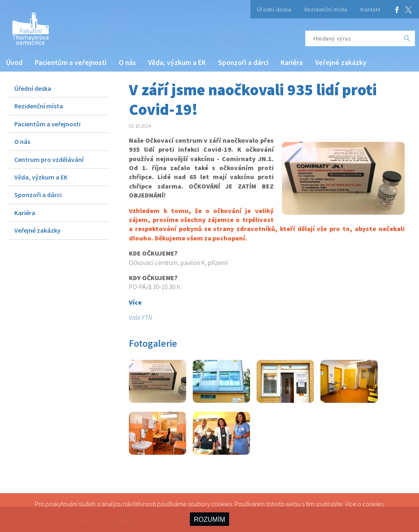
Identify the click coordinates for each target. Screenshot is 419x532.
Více (135, 302)
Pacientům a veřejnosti (71, 63)
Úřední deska (274, 9)
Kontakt (371, 9)
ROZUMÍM (209, 520)
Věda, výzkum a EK (177, 63)
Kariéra (292, 63)
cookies (373, 504)
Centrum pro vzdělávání (49, 159)
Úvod (14, 63)
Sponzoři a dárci (243, 63)
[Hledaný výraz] (352, 38)
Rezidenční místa (326, 9)
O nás (127, 63)
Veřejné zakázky (341, 63)
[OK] (407, 38)
